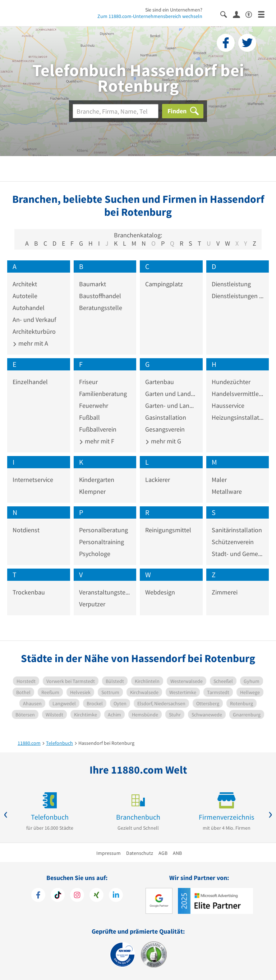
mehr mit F (97, 441)
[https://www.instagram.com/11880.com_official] (77, 896)
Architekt (25, 284)
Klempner (92, 491)
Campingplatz (164, 284)
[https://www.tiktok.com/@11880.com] (58, 896)
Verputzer (92, 604)
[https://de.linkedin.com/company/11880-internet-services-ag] (116, 896)
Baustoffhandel (100, 296)
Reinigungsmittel (168, 530)
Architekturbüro (34, 331)
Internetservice (33, 480)
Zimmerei (225, 592)
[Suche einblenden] (227, 14)
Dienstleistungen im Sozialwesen (238, 296)
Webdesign (160, 592)
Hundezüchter (231, 382)
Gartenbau (160, 382)
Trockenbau (29, 592)
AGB (163, 853)
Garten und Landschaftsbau (171, 394)
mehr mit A (30, 343)
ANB (177, 853)
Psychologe (95, 554)
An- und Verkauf (34, 320)
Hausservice (228, 405)
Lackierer (158, 480)
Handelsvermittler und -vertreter (238, 394)
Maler (219, 480)
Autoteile (25, 296)
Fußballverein (98, 429)
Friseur (88, 382)
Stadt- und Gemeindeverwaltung (238, 554)
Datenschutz (140, 853)
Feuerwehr (94, 405)
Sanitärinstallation (237, 530)
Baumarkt (93, 284)
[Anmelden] (239, 14)
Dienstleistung (231, 284)
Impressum (109, 853)
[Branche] (116, 111)
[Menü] (264, 14)
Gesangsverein (165, 429)
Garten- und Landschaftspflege (171, 405)
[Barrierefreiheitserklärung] (252, 14)
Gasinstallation (166, 417)
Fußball (89, 417)
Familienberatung (103, 394)
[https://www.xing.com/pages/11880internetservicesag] (96, 896)
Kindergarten (97, 480)
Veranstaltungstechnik (105, 592)
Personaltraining (102, 542)
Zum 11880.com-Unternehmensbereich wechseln (150, 16)
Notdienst (26, 530)
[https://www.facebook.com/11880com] (38, 896)
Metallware (227, 491)
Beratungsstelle (101, 308)
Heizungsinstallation (238, 417)
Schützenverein (233, 542)
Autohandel (29, 308)
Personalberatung (103, 530)
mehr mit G (163, 441)
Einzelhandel (30, 382)
